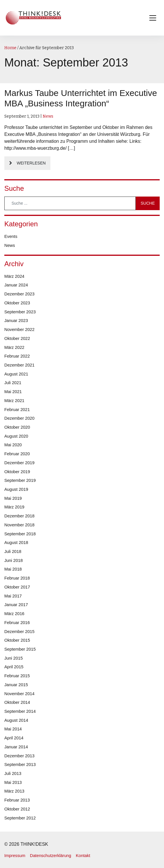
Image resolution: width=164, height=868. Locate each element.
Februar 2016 (17, 623)
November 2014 (19, 694)
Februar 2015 (17, 676)
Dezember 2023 (19, 294)
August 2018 (16, 543)
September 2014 (20, 711)
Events (11, 236)
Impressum (15, 856)
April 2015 (14, 667)
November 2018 (19, 525)
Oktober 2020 (17, 427)
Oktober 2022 (17, 338)
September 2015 (20, 649)
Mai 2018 (13, 569)
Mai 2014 (13, 729)
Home (10, 48)
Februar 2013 (17, 800)
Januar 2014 (16, 747)
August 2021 (16, 374)
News (48, 116)
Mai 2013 (13, 782)
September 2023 (20, 312)
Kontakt (83, 856)
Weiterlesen (31, 163)
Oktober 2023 (17, 303)
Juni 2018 (14, 560)
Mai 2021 (13, 392)
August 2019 (16, 489)
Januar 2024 (16, 285)
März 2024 (14, 276)
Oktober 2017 (17, 587)
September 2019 (20, 480)
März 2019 (14, 507)
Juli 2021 (13, 383)
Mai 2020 (13, 445)
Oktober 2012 (17, 809)
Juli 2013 (13, 773)
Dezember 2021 (19, 365)
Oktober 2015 (17, 640)
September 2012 (20, 818)
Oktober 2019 (17, 472)
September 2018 (20, 534)
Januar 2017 (16, 605)
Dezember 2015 (19, 632)
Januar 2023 (16, 321)
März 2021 (14, 401)
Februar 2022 (17, 356)
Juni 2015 (14, 658)
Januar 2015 (16, 685)
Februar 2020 (17, 454)
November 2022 (19, 330)
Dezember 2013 (19, 756)
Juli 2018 (13, 551)
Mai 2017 (13, 596)
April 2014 (14, 738)
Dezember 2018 (19, 516)
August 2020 (16, 436)
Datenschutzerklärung (51, 856)
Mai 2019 (13, 498)
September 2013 (20, 765)
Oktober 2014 (17, 702)
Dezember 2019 (19, 463)
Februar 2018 (17, 578)
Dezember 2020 (19, 418)
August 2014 (16, 720)
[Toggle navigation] (153, 18)
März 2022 (14, 347)
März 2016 (14, 614)
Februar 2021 (17, 410)
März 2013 (14, 791)
